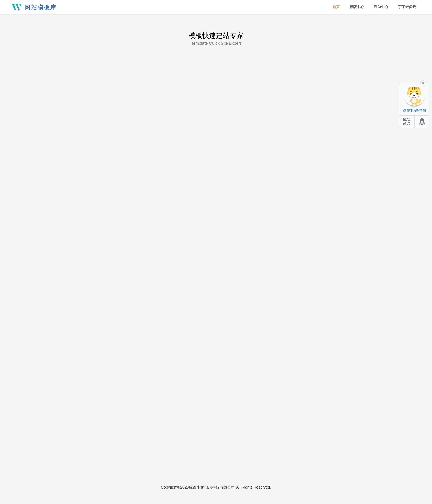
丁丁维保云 (407, 7)
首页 (336, 7)
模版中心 (357, 7)
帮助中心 (381, 7)
